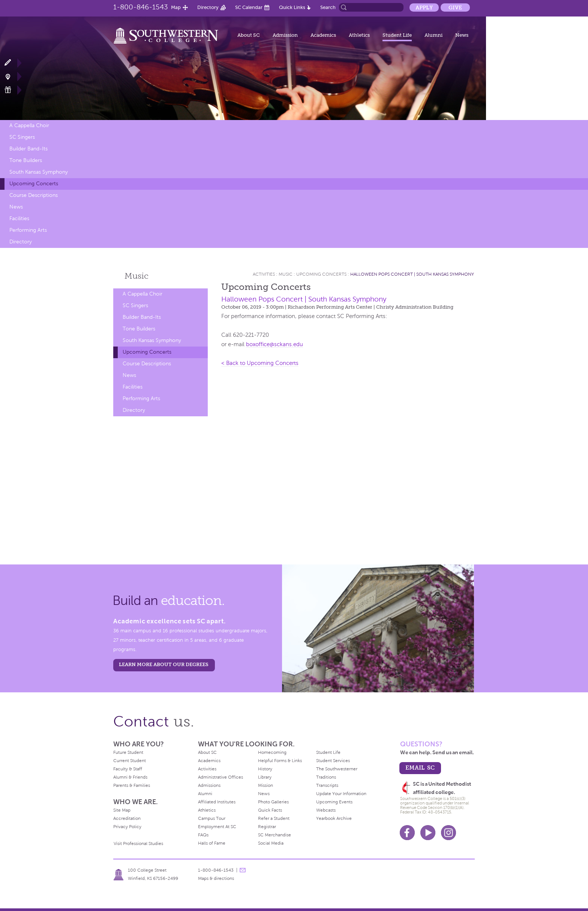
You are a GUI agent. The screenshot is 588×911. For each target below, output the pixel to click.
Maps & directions (216, 878)
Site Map (122, 810)
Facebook (407, 833)
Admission (285, 35)
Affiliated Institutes (217, 802)
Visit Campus (12, 76)
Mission (265, 785)
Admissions (209, 785)
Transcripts (327, 785)
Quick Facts (270, 810)
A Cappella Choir (29, 125)
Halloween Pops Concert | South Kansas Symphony (412, 274)
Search (328, 7)
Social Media (271, 843)
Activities (264, 274)
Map (176, 7)
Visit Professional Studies (138, 843)
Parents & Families (132, 785)
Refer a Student (274, 818)
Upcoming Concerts (34, 184)
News (462, 35)
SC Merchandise (274, 835)
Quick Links (292, 7)
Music (136, 276)
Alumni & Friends (130, 777)
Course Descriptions (34, 195)
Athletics (359, 35)
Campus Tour (212, 818)
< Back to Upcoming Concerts (260, 363)
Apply (424, 8)
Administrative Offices (220, 777)
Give (455, 8)
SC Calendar (249, 7)
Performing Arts (28, 230)
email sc (420, 768)
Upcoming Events (334, 802)
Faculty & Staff (128, 769)
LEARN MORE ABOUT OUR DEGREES (164, 664)
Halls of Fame (212, 843)
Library (265, 777)
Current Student (130, 761)
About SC (249, 35)
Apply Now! (12, 63)
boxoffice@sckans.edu (274, 344)
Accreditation (127, 818)
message (243, 870)
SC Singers (22, 137)
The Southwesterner (337, 769)
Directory (208, 7)
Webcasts (326, 810)
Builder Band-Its (28, 149)
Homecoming (272, 752)
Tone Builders (26, 160)
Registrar (267, 827)
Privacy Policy (127, 827)
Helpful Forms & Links (280, 761)
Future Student (128, 752)
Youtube (428, 833)
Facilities (19, 218)
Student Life (397, 35)
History (265, 769)
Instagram (448, 833)
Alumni (433, 35)
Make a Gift (12, 90)
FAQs (203, 835)
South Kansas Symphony (39, 172)
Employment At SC (217, 827)
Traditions (326, 777)
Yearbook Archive (334, 818)
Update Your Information (341, 794)
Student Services (333, 761)
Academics (323, 35)
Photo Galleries (273, 802)
